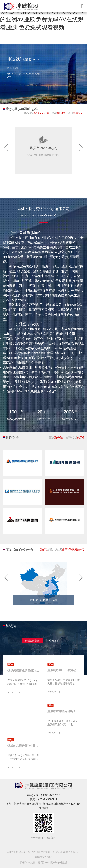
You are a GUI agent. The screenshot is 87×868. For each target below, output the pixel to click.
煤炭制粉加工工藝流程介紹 (63, 670)
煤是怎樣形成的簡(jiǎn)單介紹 (24, 671)
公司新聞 (54, 641)
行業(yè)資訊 (32, 641)
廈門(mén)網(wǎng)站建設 (53, 862)
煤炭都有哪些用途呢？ (62, 711)
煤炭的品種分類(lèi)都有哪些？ (24, 746)
